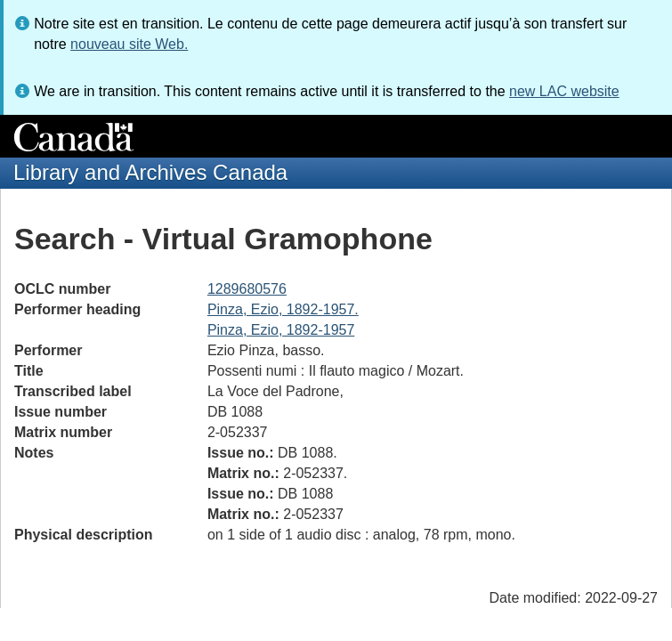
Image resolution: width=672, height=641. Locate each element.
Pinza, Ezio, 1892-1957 (281, 330)
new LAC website (564, 91)
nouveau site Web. (129, 44)
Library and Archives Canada (150, 172)
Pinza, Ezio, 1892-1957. (283, 309)
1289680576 (247, 289)
